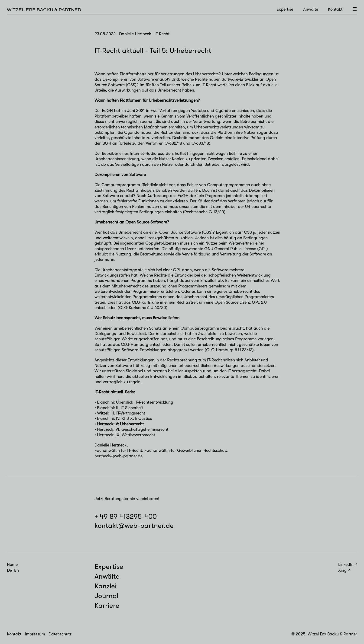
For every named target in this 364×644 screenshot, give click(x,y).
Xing (342, 570)
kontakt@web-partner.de (134, 526)
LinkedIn (346, 564)
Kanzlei (106, 586)
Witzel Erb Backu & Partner (44, 10)
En (16, 570)
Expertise (285, 9)
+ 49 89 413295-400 (126, 516)
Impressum (35, 634)
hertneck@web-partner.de (119, 456)
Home (12, 564)
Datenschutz (60, 634)
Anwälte (311, 9)
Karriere (107, 606)
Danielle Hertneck (110, 445)
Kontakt (335, 9)
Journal (106, 596)
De (9, 570)
